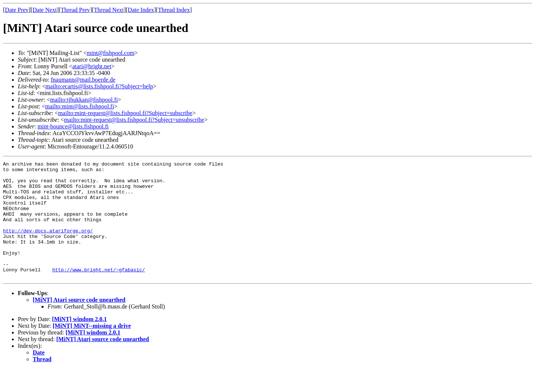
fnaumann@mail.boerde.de (83, 80)
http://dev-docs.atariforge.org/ (48, 245)
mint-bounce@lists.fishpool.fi (73, 126)
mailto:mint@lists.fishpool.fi (79, 106)
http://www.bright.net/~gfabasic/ (99, 292)
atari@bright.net (92, 66)
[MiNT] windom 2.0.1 (80, 342)
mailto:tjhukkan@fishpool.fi (84, 100)
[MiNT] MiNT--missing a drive (92, 349)
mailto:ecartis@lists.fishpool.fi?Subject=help (99, 86)
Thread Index (174, 10)
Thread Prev (75, 10)
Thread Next (109, 10)
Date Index (141, 10)
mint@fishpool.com (111, 53)
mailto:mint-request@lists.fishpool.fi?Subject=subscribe (125, 113)
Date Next (45, 10)
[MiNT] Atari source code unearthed (79, 323)
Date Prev (17, 10)
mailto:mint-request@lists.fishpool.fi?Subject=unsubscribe (134, 120)
